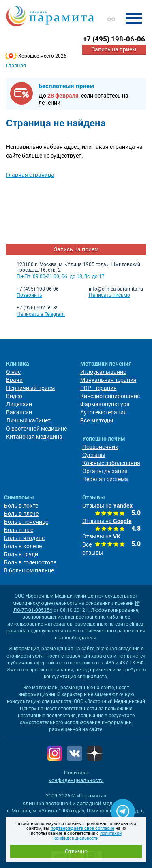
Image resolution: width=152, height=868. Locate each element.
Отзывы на (107, 506)
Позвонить (29, 295)
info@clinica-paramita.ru (116, 289)
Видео (14, 396)
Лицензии (19, 404)
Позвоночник (100, 447)
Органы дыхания (105, 471)
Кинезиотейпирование (110, 396)
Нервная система (105, 479)
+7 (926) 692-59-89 (38, 308)
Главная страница (30, 175)
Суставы (94, 455)
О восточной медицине (36, 429)
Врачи (14, 380)
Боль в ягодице (24, 538)
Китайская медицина (34, 437)
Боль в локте (21, 506)
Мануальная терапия (108, 380)
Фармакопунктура (105, 404)
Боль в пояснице (26, 522)
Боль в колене (23, 546)
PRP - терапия (98, 388)
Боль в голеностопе (30, 562)
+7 (114, 39)
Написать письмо (109, 295)
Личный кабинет (28, 420)
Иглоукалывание (103, 372)
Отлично (76, 851)
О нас (13, 372)
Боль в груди (21, 554)
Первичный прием (30, 388)
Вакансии (19, 412)
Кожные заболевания (111, 463)
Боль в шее (19, 530)
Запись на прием (114, 49)
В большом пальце (29, 570)
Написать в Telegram (41, 314)
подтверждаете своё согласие (82, 828)
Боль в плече (21, 514)
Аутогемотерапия (104, 412)
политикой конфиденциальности (88, 836)
